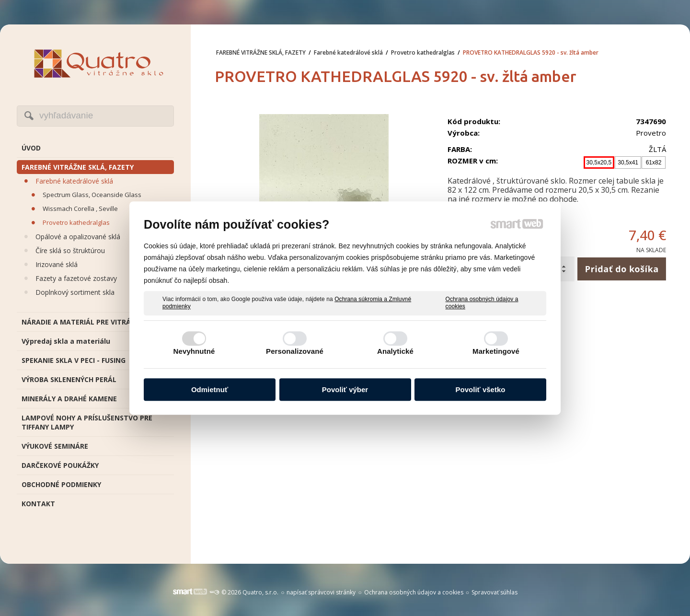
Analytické (395, 351)
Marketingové (496, 351)
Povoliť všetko (481, 389)
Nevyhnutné (194, 351)
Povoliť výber (345, 389)
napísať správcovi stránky (321, 592)
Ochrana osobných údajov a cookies (482, 303)
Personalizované (295, 351)
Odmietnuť (210, 389)
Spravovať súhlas (494, 592)
